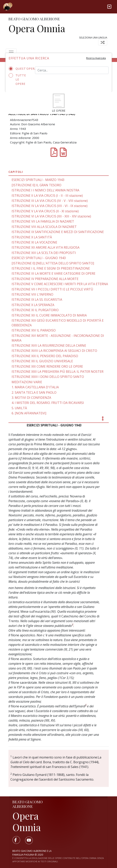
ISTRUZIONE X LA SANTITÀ (32, 237)
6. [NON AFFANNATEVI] (29, 413)
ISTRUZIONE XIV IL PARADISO (34, 330)
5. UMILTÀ (19, 408)
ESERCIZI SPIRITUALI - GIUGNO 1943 (39, 258)
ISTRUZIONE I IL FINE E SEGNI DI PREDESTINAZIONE (51, 268)
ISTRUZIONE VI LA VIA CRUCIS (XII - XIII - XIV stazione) (51, 216)
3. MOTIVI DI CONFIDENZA (31, 398)
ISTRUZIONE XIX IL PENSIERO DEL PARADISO (45, 356)
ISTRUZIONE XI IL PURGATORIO (35, 310)
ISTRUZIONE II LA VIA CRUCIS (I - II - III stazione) (47, 196)
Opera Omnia (37, 28)
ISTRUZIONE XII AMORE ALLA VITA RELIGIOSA (46, 247)
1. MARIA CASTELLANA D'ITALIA (35, 387)
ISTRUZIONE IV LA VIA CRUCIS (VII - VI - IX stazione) (50, 206)
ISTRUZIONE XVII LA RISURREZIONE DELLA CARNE (49, 346)
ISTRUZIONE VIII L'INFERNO (32, 294)
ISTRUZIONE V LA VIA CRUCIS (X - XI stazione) (45, 211)
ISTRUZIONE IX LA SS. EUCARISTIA (37, 300)
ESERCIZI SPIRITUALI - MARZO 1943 (38, 180)
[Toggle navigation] (109, 7)
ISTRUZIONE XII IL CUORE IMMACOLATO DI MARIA (49, 315)
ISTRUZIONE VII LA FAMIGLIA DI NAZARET (43, 221)
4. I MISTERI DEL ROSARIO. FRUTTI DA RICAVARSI (48, 403)
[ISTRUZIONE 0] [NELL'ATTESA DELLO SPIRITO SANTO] (53, 263)
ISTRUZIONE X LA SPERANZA (33, 305)
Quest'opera (19, 69)
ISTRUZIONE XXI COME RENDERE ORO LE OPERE (47, 366)
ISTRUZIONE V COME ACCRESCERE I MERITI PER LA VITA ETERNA (60, 284)
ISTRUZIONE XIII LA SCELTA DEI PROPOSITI (44, 253)
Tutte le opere (18, 79)
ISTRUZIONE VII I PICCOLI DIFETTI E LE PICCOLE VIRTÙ (52, 289)
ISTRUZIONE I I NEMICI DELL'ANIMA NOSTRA (45, 190)
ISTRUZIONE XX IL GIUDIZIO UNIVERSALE (42, 361)
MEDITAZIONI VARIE (27, 382)
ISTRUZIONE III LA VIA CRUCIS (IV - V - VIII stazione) (50, 201)
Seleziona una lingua (93, 37)
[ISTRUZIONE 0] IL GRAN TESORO (36, 185)
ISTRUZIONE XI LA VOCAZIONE (34, 242)
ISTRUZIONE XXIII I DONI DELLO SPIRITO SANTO (48, 377)
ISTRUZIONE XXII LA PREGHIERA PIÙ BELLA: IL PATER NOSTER (58, 372)
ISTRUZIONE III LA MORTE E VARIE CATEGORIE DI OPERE (53, 273)
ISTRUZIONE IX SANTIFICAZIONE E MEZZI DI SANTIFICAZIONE (58, 232)
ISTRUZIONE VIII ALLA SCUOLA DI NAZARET (44, 227)
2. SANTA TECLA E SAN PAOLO (34, 392)
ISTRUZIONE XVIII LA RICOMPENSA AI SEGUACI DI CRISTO (54, 351)
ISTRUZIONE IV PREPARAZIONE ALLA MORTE (45, 279)
